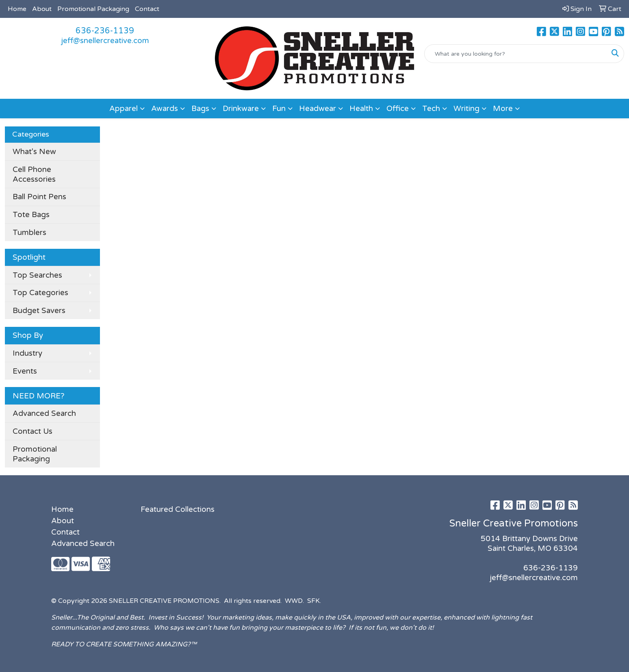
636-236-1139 (105, 31)
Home (17, 9)
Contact (147, 9)
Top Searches (37, 275)
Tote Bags (31, 215)
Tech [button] (431, 109)
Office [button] (398, 109)
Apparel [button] (124, 109)
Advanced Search (44, 413)
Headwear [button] (318, 109)
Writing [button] (466, 109)
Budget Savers (39, 311)
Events (25, 371)
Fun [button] (279, 109)
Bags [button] (200, 109)
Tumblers (29, 233)
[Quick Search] (516, 54)
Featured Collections (178, 509)
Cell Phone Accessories (34, 174)
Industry (27, 353)
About (42, 9)
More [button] (503, 109)
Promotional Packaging (93, 9)
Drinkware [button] (241, 109)
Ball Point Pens (39, 197)
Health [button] (361, 109)
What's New (34, 152)
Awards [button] (165, 109)
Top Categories (40, 293)
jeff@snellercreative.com (105, 41)
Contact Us (33, 431)
